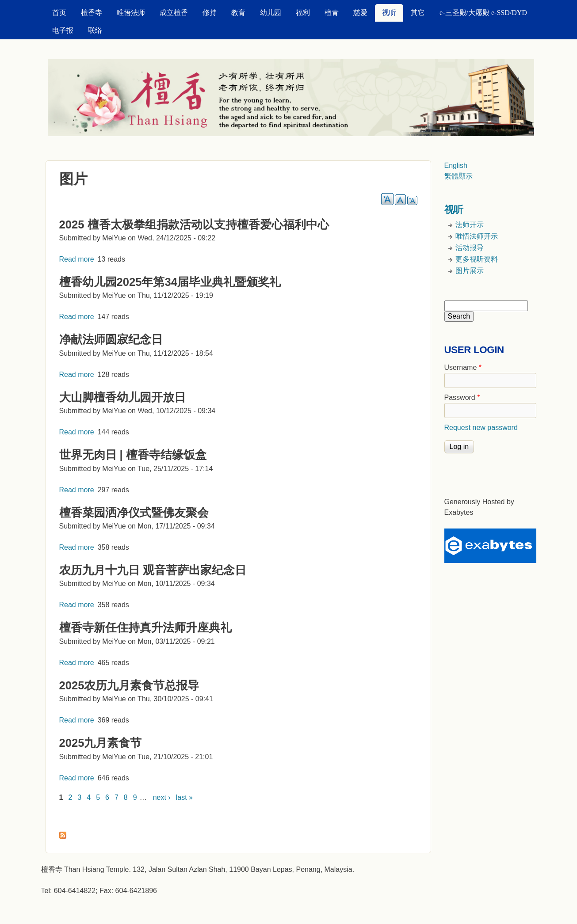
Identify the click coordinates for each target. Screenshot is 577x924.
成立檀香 (174, 13)
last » (184, 797)
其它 (418, 13)
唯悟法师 (131, 13)
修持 (210, 13)
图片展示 (470, 271)
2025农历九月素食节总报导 (129, 685)
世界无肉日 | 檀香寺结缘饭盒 (133, 455)
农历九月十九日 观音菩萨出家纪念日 (153, 570)
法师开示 (470, 225)
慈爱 (360, 13)
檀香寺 (92, 13)
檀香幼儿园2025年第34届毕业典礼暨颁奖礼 (170, 282)
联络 (95, 30)
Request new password (481, 428)
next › (162, 797)
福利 (303, 13)
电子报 (63, 30)
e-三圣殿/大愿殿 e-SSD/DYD (483, 13)
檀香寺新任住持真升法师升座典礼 (145, 627)
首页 (59, 13)
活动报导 (470, 248)
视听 (389, 13)
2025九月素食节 (101, 743)
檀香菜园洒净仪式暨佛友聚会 (134, 513)
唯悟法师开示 (477, 236)
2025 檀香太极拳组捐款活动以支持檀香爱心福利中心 (194, 224)
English (456, 165)
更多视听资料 (477, 259)
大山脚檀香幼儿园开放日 (122, 397)
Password (462, 397)
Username (463, 367)
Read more (77, 259)
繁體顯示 (459, 176)
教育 (238, 13)
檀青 (332, 13)
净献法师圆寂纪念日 (111, 339)
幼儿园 (271, 13)
